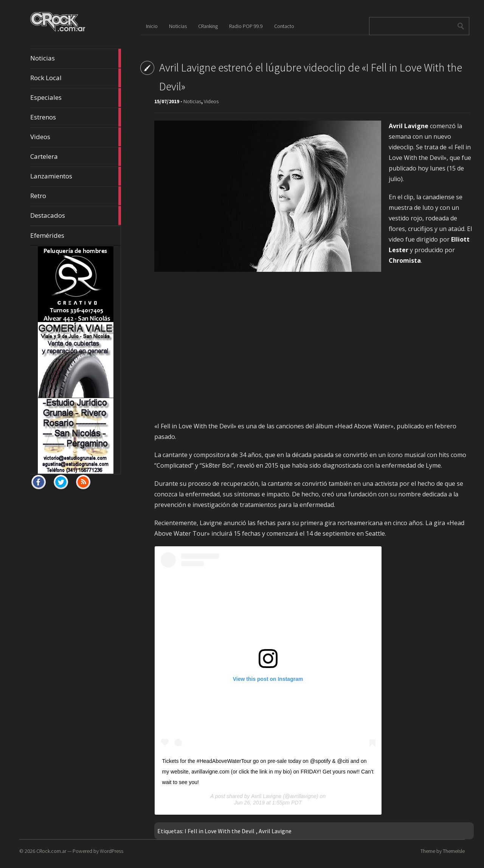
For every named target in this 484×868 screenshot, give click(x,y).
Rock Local (76, 78)
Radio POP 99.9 (246, 26)
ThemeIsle (454, 851)
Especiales (76, 98)
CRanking (208, 26)
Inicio (152, 26)
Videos (76, 137)
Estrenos (76, 117)
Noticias (76, 58)
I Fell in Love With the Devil (220, 831)
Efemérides (47, 235)
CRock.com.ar (51, 851)
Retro (76, 196)
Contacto (284, 26)
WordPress (112, 851)
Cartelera (76, 157)
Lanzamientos (76, 176)
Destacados (76, 215)
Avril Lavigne (266, 796)
